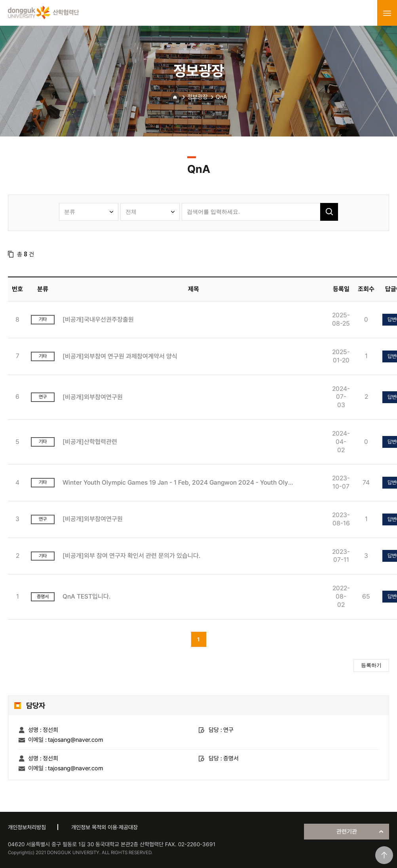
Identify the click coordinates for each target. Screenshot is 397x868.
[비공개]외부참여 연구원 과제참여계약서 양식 (120, 356)
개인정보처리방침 (27, 827)
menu (387, 13)
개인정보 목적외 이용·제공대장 (104, 827)
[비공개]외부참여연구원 (93, 397)
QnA (221, 97)
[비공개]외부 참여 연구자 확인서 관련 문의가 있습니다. (131, 556)
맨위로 (384, 855)
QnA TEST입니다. (86, 596)
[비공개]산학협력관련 (90, 442)
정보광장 (198, 97)
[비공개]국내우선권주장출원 (98, 319)
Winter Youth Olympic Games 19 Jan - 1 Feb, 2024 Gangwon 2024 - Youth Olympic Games (180, 482)
